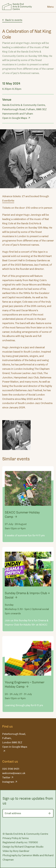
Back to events (14, 20)
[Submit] (49, 813)
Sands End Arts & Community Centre (17, 7)
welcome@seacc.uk (14, 773)
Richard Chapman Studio (29, 847)
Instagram (8, 782)
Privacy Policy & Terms (16, 838)
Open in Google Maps (15, 118)
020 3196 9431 (11, 769)
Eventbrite (8, 201)
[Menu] (50, 7)
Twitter (6, 777)
